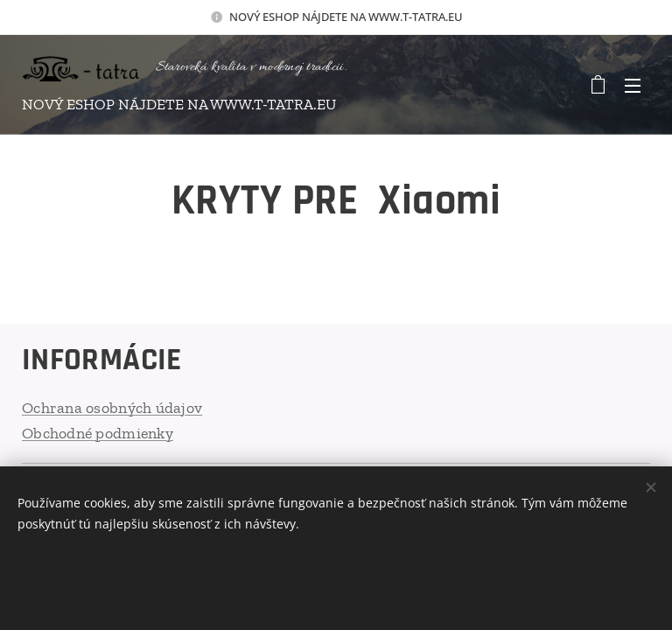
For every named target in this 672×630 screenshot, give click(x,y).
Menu (633, 86)
